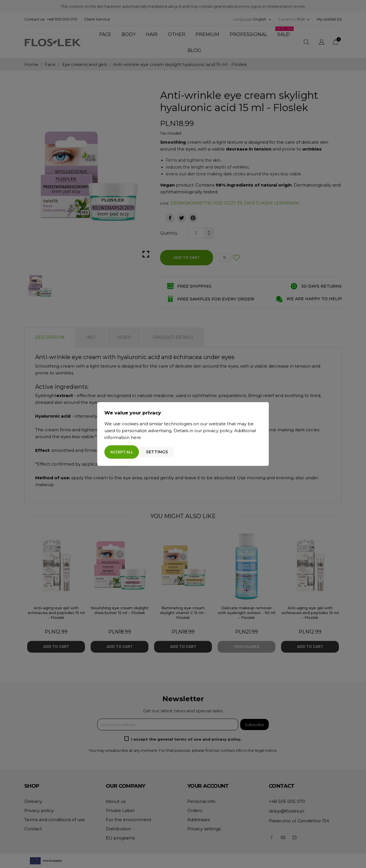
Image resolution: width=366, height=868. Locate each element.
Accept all (122, 452)
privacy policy (218, 431)
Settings (157, 452)
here (136, 437)
